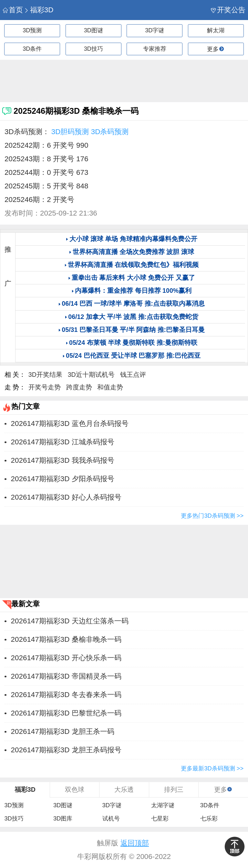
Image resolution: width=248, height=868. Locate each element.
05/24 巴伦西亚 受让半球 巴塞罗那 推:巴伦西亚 (133, 355)
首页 (13, 10)
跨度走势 (79, 387)
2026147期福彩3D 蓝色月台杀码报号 (70, 423)
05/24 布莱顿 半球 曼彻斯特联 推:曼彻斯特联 (133, 343)
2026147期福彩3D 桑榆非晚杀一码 (66, 639)
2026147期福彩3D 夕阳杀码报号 (63, 479)
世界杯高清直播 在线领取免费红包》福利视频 (133, 265)
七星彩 (160, 819)
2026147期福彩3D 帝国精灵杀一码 (66, 676)
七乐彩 (209, 819)
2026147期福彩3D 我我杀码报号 (63, 460)
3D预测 (32, 30)
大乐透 (124, 789)
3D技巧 (93, 49)
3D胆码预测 (70, 132)
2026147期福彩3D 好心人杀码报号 (66, 497)
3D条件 (32, 49)
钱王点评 (133, 375)
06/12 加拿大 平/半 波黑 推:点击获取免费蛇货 (133, 317)
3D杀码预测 (110, 132)
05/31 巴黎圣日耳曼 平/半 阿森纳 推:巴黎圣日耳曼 (133, 330)
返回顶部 (135, 843)
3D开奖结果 (45, 375)
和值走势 (110, 387)
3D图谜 (93, 30)
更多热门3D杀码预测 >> (212, 516)
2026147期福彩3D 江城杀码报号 (63, 442)
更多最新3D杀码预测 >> (212, 768)
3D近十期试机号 (91, 375)
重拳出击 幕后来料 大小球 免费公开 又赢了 (133, 278)
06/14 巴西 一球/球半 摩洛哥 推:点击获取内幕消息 (133, 303)
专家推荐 (155, 49)
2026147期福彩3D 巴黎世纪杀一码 (66, 713)
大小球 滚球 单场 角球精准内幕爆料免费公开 (133, 239)
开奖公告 (228, 10)
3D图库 (63, 819)
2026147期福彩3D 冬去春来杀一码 (66, 695)
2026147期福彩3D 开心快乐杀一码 (66, 658)
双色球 (75, 789)
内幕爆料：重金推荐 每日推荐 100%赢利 (133, 291)
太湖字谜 (163, 805)
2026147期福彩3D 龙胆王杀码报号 (66, 750)
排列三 (174, 789)
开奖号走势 (45, 387)
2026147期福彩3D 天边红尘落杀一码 (70, 621)
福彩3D (39, 10)
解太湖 (216, 30)
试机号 (111, 819)
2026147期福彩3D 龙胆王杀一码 (63, 731)
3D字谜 (155, 30)
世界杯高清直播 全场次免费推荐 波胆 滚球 (133, 252)
